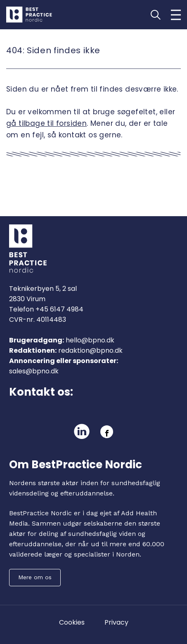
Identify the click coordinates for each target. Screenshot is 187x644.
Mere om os (35, 577)
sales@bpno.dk (34, 371)
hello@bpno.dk (90, 340)
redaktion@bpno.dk (90, 350)
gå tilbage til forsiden (46, 123)
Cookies (72, 622)
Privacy (116, 622)
